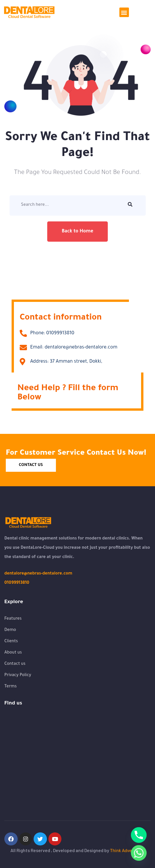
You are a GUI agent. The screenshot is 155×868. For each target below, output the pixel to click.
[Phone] (139, 835)
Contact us (15, 664)
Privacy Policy (18, 676)
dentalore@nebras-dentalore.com (38, 574)
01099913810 (17, 583)
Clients (11, 642)
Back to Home (77, 232)
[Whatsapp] (139, 853)
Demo (10, 630)
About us (13, 653)
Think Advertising (127, 852)
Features (13, 619)
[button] (124, 12)
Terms (11, 687)
